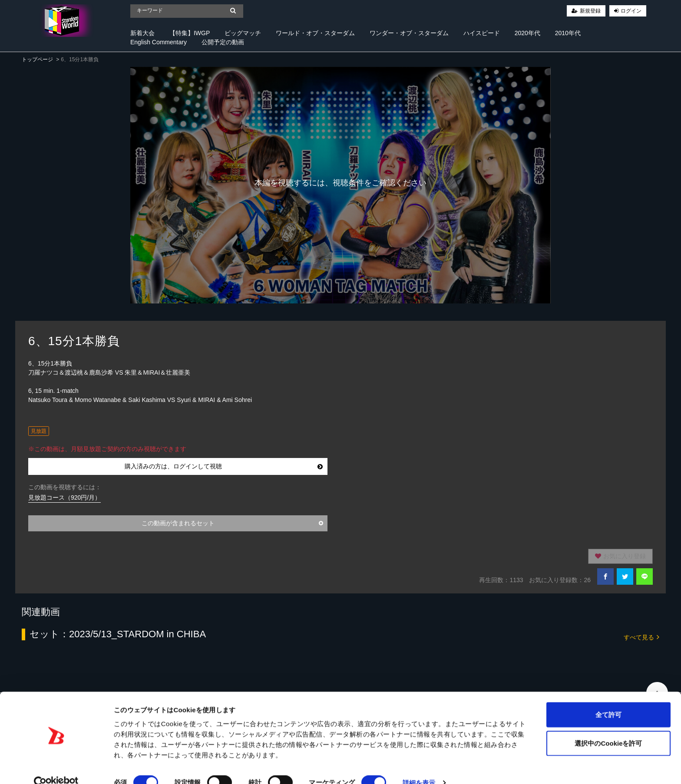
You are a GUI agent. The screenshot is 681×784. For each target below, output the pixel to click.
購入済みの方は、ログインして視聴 (224, 466)
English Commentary (159, 42)
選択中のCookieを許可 (608, 727)
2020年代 (527, 33)
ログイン (631, 11)
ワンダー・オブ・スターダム (409, 33)
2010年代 (568, 33)
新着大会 (142, 33)
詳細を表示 (419, 767)
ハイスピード (482, 33)
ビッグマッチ (243, 33)
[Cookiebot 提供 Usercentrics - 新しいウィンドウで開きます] (56, 767)
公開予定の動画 (223, 42)
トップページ (37, 59)
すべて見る (641, 637)
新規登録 (590, 11)
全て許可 (608, 699)
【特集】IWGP (190, 33)
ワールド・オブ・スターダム (315, 33)
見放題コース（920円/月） (64, 497)
